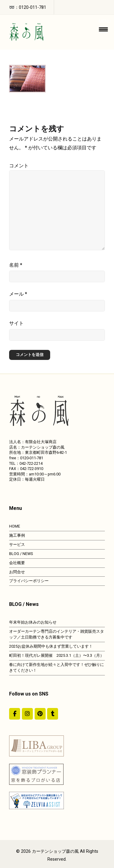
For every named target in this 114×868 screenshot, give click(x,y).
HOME (15, 526)
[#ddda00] (15, 714)
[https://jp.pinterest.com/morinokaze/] (40, 714)
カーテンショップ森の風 (55, 851)
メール (18, 294)
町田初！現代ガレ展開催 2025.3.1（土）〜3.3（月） (57, 655)
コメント (19, 166)
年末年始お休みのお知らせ (33, 622)
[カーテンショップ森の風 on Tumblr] (53, 714)
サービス (17, 544)
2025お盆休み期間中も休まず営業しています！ (51, 646)
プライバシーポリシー (29, 581)
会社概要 (17, 563)
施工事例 (17, 535)
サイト (16, 323)
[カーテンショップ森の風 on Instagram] (27, 714)
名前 (16, 265)
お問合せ (17, 572)
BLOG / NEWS (21, 554)
